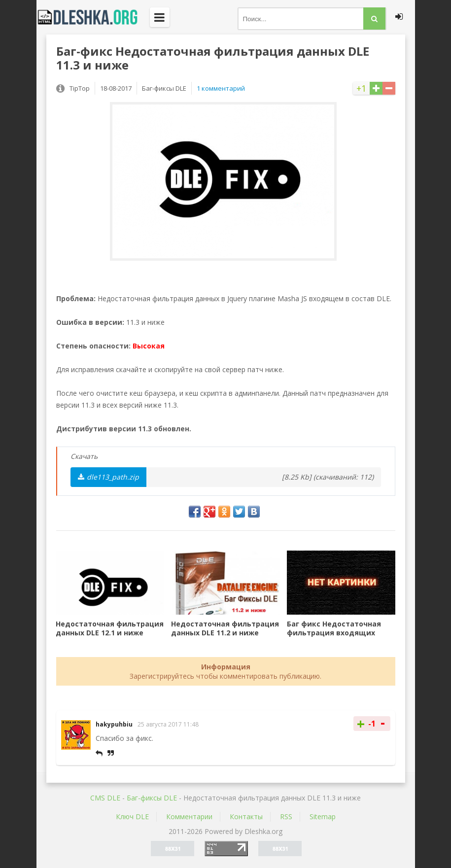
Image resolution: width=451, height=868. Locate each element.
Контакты (246, 816)
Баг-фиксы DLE (152, 798)
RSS (286, 816)
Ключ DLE (132, 816)
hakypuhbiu (114, 724)
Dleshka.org (93, 17)
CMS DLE (105, 798)
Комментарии (189, 816)
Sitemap (323, 816)
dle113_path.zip (108, 477)
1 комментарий (221, 88)
